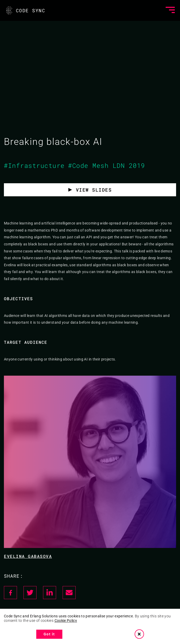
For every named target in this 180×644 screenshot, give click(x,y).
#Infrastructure (34, 166)
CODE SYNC (25, 10)
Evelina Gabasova (28, 556)
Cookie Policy (66, 621)
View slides (94, 190)
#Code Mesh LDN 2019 (107, 166)
